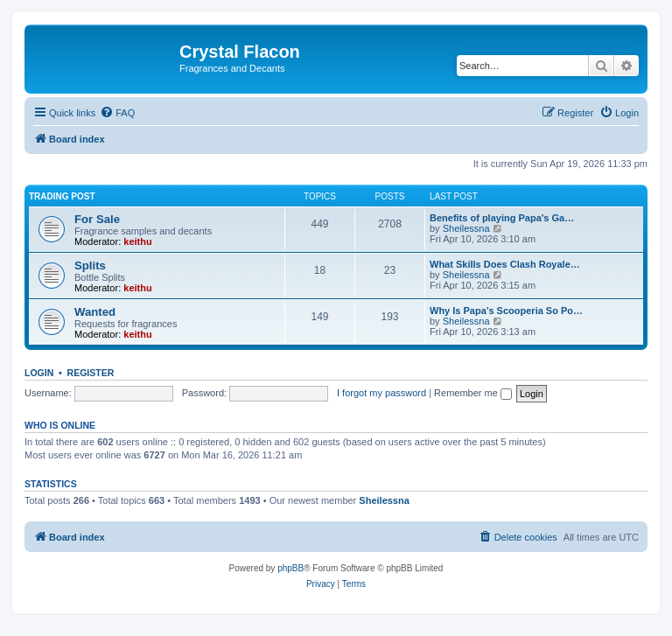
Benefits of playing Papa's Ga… (502, 218)
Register (91, 373)
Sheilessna (466, 228)
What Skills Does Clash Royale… (505, 264)
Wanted (95, 312)
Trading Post (62, 196)
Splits (90, 266)
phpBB (290, 568)
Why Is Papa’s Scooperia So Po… (506, 311)
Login (39, 373)
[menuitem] (117, 113)
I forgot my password (381, 393)
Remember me (473, 393)
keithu (137, 241)
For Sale (97, 219)
